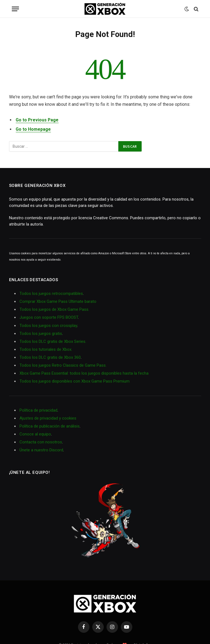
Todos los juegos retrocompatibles (51, 293)
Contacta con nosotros (41, 442)
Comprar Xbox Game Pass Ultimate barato (58, 301)
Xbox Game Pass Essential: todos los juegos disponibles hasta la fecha (84, 373)
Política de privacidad (38, 410)
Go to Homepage (33, 129)
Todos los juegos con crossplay (48, 326)
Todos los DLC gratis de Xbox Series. (53, 341)
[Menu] (15, 9)
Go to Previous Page (37, 120)
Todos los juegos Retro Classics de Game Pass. (63, 365)
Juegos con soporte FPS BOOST (49, 317)
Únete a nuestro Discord (41, 450)
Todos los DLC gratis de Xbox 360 (50, 357)
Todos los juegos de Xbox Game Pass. (54, 309)
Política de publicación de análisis (50, 426)
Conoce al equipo (35, 434)
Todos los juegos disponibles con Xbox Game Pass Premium (75, 381)
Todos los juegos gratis (41, 334)
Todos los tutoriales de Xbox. (46, 349)
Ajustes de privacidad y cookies (48, 418)
